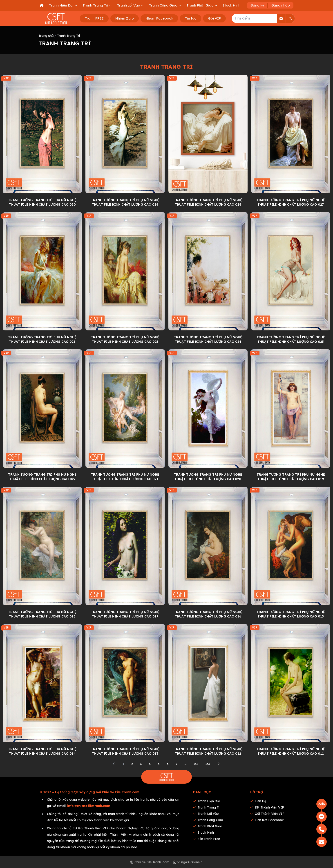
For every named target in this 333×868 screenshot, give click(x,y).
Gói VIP (214, 18)
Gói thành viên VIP (267, 814)
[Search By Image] (281, 18)
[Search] (290, 18)
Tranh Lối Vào (206, 814)
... (185, 764)
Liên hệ (258, 801)
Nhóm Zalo (125, 18)
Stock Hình (203, 833)
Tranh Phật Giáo (208, 826)
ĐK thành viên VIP (267, 807)
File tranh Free (207, 839)
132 (196, 764)
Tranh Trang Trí (68, 36)
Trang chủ (46, 36)
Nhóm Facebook (159, 18)
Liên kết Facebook (267, 820)
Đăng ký (257, 5)
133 (208, 764)
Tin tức (191, 18)
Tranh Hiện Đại (206, 801)
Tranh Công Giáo (208, 820)
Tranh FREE (94, 18)
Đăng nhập (281, 5)
